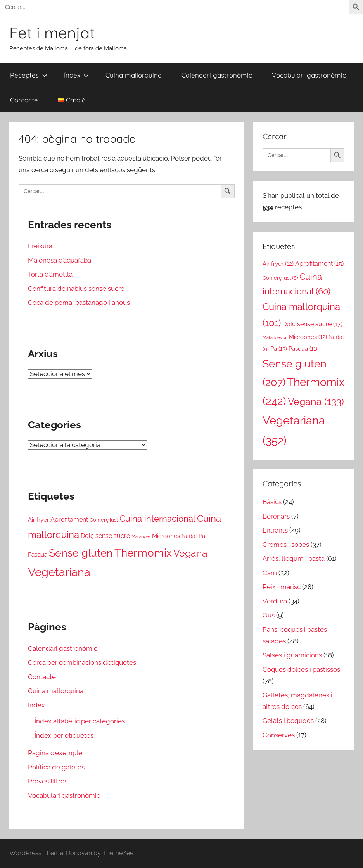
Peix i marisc (282, 587)
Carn (270, 573)
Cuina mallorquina (134, 75)
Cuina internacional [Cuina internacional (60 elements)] (157, 519)
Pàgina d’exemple (55, 753)
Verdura (275, 601)
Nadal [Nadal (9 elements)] (189, 536)
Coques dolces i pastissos (301, 669)
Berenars (276, 516)
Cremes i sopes (286, 545)
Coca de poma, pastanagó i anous (79, 303)
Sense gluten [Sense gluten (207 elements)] (81, 553)
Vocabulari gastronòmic (309, 75)
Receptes (29, 75)
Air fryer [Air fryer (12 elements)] (38, 520)
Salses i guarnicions (292, 655)
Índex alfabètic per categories (80, 721)
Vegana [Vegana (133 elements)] (190, 553)
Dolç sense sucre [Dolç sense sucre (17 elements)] (105, 536)
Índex (76, 75)
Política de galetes (56, 767)
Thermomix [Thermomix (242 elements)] (143, 553)
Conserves (279, 735)
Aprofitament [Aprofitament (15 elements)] (69, 520)
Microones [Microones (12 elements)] (166, 536)
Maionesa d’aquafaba (60, 260)
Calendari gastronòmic (217, 75)
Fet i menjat (52, 33)
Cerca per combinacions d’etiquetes (82, 662)
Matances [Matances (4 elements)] (141, 536)
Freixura (40, 246)
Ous (269, 615)
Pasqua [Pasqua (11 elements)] (38, 554)
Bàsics (272, 502)
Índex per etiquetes (64, 735)
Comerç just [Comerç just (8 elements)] (104, 520)
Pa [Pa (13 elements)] (202, 536)
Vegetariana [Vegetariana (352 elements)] (59, 572)
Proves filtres (48, 781)
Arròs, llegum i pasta (294, 558)
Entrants (275, 530)
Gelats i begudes (288, 721)
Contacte (24, 100)
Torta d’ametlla (50, 274)
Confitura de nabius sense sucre (76, 289)
